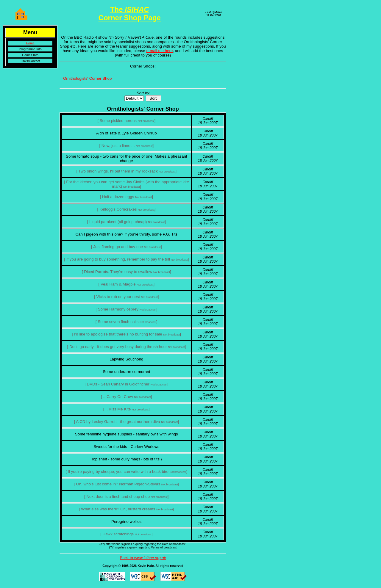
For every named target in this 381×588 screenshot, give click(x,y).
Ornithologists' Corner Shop (87, 78)
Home (30, 43)
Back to (143, 558)
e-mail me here (160, 51)
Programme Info (30, 49)
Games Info (30, 55)
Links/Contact (30, 61)
